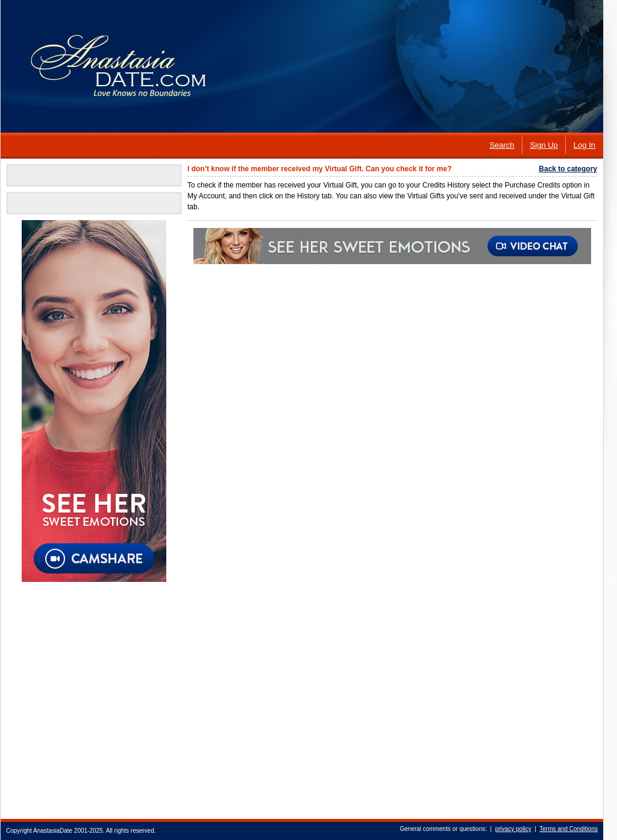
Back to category (568, 169)
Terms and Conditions (568, 829)
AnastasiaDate (53, 831)
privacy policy (513, 829)
